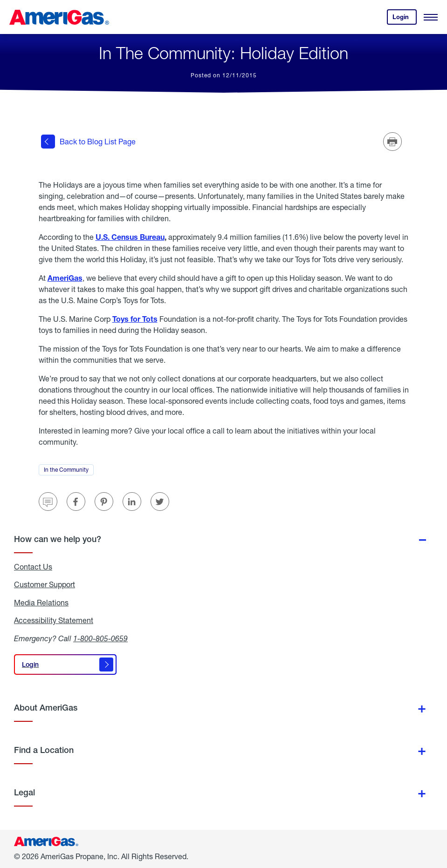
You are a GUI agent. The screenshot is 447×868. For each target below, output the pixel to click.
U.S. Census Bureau (130, 237)
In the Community (69, 471)
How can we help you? (58, 539)
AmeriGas (65, 278)
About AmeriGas (46, 708)
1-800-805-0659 (100, 638)
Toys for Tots (135, 319)
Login (405, 19)
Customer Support (45, 584)
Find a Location (44, 750)
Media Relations (41, 603)
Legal (24, 792)
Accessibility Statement (54, 620)
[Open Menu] (431, 17)
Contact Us (33, 567)
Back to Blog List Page (88, 142)
